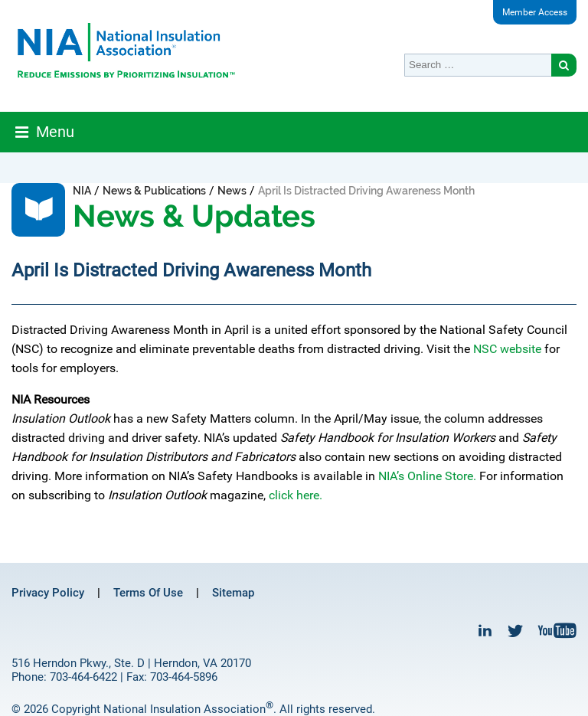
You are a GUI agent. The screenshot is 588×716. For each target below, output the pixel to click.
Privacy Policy (48, 593)
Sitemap (233, 593)
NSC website (507, 349)
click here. (296, 495)
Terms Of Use (148, 593)
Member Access (535, 12)
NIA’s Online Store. (427, 476)
